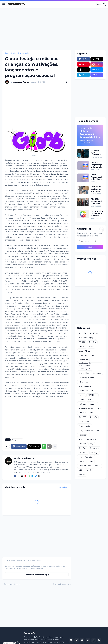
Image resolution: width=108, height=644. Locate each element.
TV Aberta (83, 453)
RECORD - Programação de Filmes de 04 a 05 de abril (96, 201)
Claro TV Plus (84, 351)
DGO (94, 355)
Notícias (82, 404)
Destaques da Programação (85, 364)
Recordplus (84, 435)
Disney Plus (84, 373)
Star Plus (83, 448)
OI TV (99, 408)
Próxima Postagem (61, 584)
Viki (80, 470)
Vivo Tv (82, 475)
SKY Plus (82, 444)
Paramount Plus (86, 413)
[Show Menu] (4, 4)
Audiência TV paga (87, 338)
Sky (92, 444)
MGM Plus (92, 395)
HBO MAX (83, 382)
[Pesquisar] (104, 4)
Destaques (83, 360)
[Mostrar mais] (55, 446)
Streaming (95, 448)
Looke (81, 395)
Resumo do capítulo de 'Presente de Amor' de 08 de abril (97, 189)
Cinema (82, 347)
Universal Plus (85, 466)
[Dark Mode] (99, 4)
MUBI (81, 400)
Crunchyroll (83, 355)
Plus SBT (83, 417)
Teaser (81, 461)
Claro (91, 347)
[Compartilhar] (66, 82)
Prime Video (84, 422)
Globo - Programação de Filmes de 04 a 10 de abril (96, 177)
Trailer (91, 461)
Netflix (90, 400)
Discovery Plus (85, 369)
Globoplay (97, 373)
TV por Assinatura (86, 457)
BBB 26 (82, 342)
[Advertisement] (54, 29)
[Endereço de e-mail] (90, 241)
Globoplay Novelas (87, 377)
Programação (23, 53)
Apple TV (83, 333)
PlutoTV (94, 417)
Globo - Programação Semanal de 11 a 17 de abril (97, 165)
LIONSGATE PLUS (87, 391)
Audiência (94, 333)
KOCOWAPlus (85, 386)
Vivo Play (89, 470)
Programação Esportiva (89, 430)
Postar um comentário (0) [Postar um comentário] (37, 575)
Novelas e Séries (86, 408)
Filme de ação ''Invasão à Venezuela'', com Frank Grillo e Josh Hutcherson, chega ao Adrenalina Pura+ (97, 153)
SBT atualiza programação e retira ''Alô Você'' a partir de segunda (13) (97, 213)
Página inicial (10, 53)
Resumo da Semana (87, 439)
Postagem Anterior (12, 584)
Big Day (93, 342)
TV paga (95, 453)
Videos (97, 466)
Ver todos (63, 487)
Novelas (93, 404)
